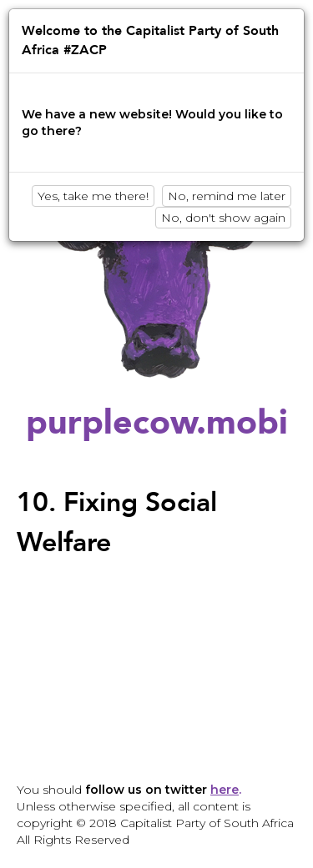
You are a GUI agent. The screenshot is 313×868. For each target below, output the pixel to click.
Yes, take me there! (93, 196)
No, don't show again (223, 218)
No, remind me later (227, 196)
